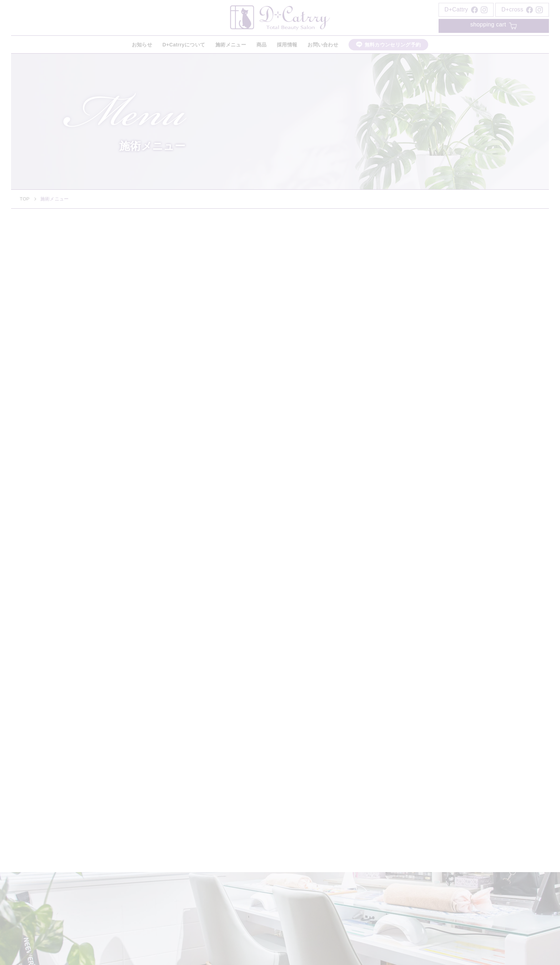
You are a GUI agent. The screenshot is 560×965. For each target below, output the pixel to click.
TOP (24, 199)
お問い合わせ (323, 45)
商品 (262, 45)
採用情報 (287, 45)
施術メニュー (231, 45)
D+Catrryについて (184, 45)
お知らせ (142, 45)
